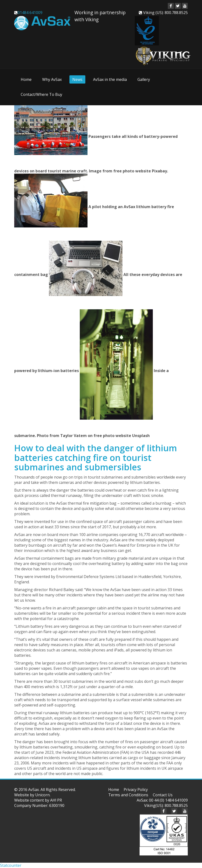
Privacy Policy (136, 790)
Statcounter (11, 865)
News (77, 79)
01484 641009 (30, 13)
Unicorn (42, 795)
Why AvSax (52, 79)
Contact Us (163, 795)
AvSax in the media (110, 79)
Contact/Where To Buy (41, 94)
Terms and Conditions (128, 795)
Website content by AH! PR (38, 800)
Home (26, 79)
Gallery (144, 79)
